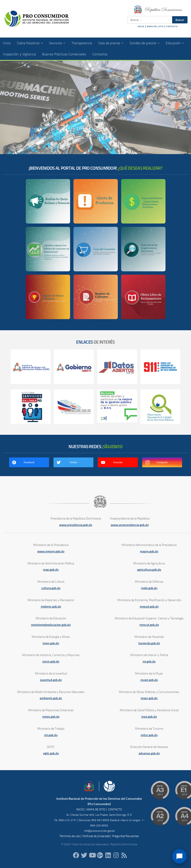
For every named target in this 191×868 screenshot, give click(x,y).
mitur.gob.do (149, 735)
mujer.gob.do (149, 680)
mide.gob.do (149, 588)
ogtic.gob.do (51, 753)
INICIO (141, 26)
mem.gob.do (51, 643)
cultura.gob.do (51, 588)
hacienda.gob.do (149, 643)
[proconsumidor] (108, 855)
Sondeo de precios (143, 43)
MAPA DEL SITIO (155, 26)
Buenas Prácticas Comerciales (64, 54)
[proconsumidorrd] (84, 855)
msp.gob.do (149, 717)
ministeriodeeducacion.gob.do (51, 625)
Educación (173, 43)
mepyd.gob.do (149, 607)
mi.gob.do (149, 662)
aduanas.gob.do (149, 753)
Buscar (180, 20)
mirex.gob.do (51, 717)
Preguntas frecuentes (126, 836)
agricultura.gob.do (149, 570)
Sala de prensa (109, 43)
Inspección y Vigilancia (20, 54)
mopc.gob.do (149, 698)
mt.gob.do (51, 735)
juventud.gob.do (51, 680)
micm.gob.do (51, 662)
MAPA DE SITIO (96, 809)
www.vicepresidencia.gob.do (130, 525)
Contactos (100, 54)
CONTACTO (172, 26)
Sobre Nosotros (28, 43)
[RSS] (124, 855)
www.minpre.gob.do (51, 551)
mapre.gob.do (149, 551)
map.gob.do (51, 570)
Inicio (7, 43)
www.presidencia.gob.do (76, 525)
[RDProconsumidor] (92, 855)
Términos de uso (70, 836)
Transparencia (82, 43)
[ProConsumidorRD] (76, 855)
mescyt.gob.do (149, 625)
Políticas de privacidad (96, 836)
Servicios (55, 43)
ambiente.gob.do (51, 698)
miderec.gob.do (51, 607)
